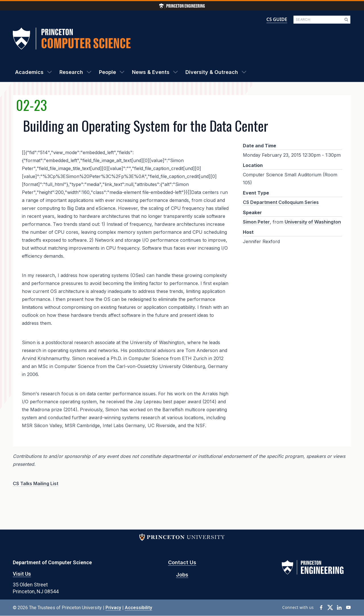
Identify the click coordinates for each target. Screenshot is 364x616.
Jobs (182, 575)
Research (71, 72)
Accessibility (138, 608)
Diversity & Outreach (212, 72)
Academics (29, 72)
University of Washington (313, 222)
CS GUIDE (277, 19)
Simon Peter (256, 222)
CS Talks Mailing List (36, 483)
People (107, 72)
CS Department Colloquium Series (281, 202)
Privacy (113, 608)
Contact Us (182, 562)
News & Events (151, 72)
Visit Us (22, 574)
